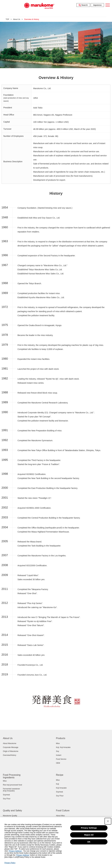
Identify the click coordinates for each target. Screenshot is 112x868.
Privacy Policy (10, 863)
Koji (57, 784)
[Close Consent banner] (108, 821)
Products (61, 738)
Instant (59, 755)
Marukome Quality (10, 816)
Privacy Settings (89, 828)
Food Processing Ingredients (12, 776)
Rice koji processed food (12, 785)
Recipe (60, 775)
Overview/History (10, 755)
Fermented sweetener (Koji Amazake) (11, 790)
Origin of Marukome (11, 751)
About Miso (60, 816)
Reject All (89, 835)
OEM (58, 763)
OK (89, 842)
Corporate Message (11, 747)
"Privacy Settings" (15, 851)
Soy (58, 751)
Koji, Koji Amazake (63, 747)
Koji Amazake (61, 788)
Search (83, 5)
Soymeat (6, 795)
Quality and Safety (12, 811)
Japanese (97, 5)
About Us (17, 19)
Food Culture (63, 811)
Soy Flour (7, 799)
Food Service (61, 759)
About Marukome (10, 743)
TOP (7, 19)
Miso (58, 743)
